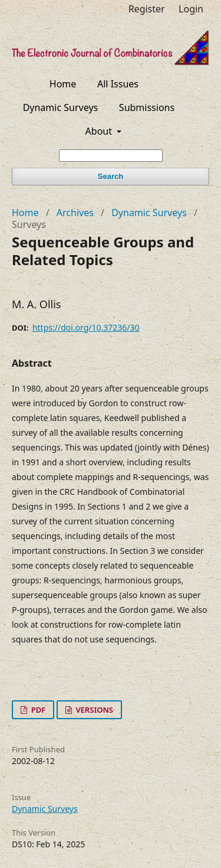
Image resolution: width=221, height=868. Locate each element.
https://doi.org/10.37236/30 (86, 327)
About (100, 131)
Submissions (147, 107)
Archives (75, 213)
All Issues (118, 84)
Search (111, 176)
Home (63, 84)
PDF (37, 710)
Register (147, 9)
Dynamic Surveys (61, 107)
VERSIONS (93, 710)
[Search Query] (111, 156)
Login (191, 9)
